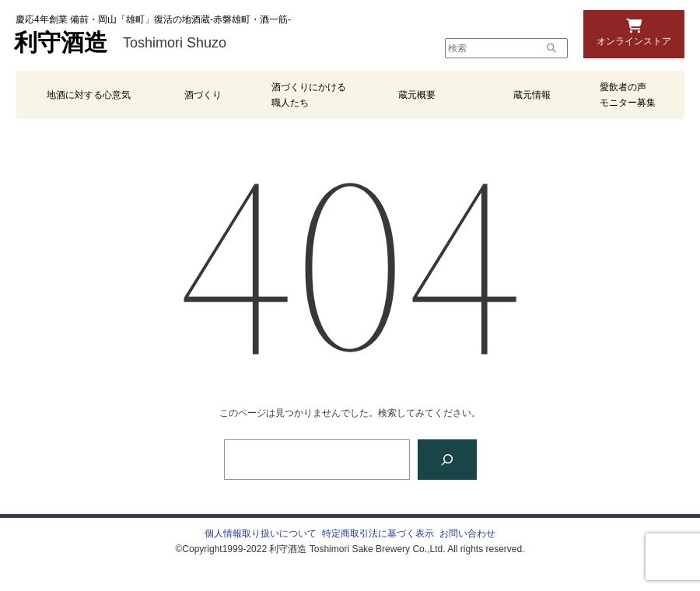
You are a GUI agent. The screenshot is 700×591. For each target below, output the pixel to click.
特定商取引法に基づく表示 (378, 533)
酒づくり (203, 95)
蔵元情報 (532, 95)
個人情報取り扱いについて (261, 533)
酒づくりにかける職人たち (309, 95)
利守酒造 (61, 43)
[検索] (447, 460)
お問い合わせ (467, 533)
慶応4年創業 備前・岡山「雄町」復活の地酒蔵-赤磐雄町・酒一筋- (153, 19)
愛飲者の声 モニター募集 (628, 95)
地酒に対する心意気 (89, 95)
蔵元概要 (417, 95)
